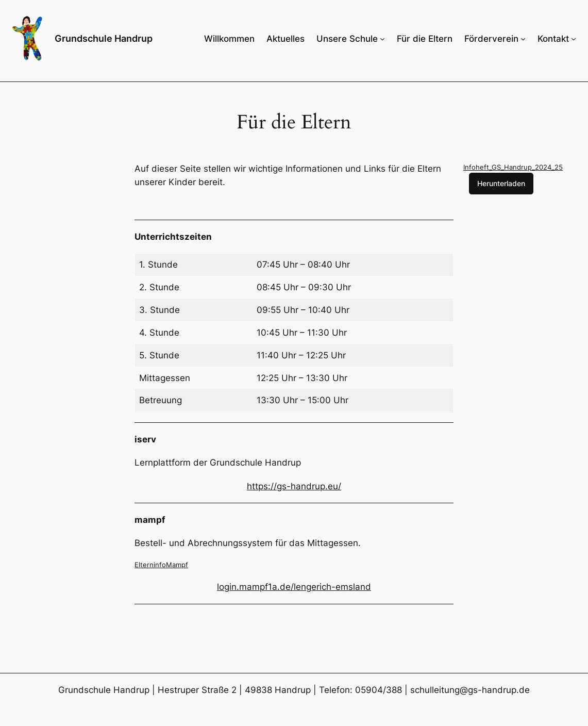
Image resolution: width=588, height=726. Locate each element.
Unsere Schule (347, 39)
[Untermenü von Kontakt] (574, 39)
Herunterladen (501, 183)
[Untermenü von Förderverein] (523, 39)
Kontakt (553, 39)
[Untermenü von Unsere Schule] (382, 39)
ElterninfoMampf (161, 565)
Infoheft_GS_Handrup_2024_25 (513, 167)
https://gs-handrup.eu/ (294, 486)
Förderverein (491, 39)
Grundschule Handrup (104, 38)
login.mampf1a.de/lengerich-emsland (294, 587)
